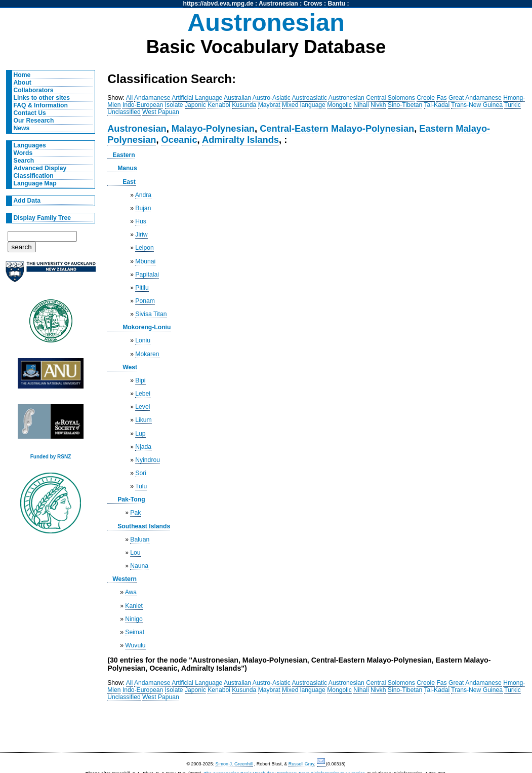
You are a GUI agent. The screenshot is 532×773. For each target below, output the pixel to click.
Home (22, 75)
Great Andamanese (475, 98)
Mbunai (145, 261)
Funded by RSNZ (51, 457)
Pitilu (142, 288)
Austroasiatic (310, 98)
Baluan (140, 539)
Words (23, 153)
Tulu (141, 486)
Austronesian (278, 4)
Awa (131, 592)
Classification (34, 176)
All (130, 98)
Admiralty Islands (240, 140)
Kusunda (244, 105)
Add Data (27, 201)
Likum (143, 420)
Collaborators (34, 90)
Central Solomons (391, 98)
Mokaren (147, 354)
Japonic (195, 105)
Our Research (34, 121)
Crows (313, 4)
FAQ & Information (41, 105)
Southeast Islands (144, 526)
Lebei (143, 394)
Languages (30, 145)
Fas (441, 98)
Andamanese (152, 98)
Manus (127, 168)
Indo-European (143, 105)
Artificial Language (197, 98)
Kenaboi (219, 105)
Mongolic (339, 105)
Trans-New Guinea (477, 105)
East (129, 182)
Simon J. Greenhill (234, 764)
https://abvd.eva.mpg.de (218, 4)
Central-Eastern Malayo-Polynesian (337, 128)
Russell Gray (301, 764)
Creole (426, 98)
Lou (135, 553)
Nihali (361, 105)
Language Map (35, 183)
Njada (143, 447)
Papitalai (147, 275)
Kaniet (134, 606)
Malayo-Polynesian (213, 128)
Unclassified (124, 112)
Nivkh (378, 105)
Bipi (140, 380)
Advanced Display (40, 168)
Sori (141, 473)
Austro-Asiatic (272, 98)
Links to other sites (42, 98)
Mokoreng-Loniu (147, 327)
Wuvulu (135, 645)
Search (24, 161)
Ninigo (134, 619)
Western (125, 579)
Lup (140, 434)
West (130, 367)
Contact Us (30, 113)
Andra (143, 195)
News (22, 128)
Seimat (135, 632)
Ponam (145, 301)
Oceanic (179, 140)
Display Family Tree (43, 218)
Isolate (174, 105)
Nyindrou (148, 460)
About (23, 83)
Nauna (139, 566)
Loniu (143, 340)
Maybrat (269, 105)
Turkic (513, 105)
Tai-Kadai (437, 105)
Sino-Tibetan (405, 105)
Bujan (143, 208)
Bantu (337, 4)
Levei (142, 407)
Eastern (124, 155)
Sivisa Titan (151, 314)
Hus (141, 221)
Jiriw (141, 235)
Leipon (145, 248)
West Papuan (161, 112)
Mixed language (304, 105)
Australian (237, 98)
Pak (135, 513)
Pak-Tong (131, 499)
